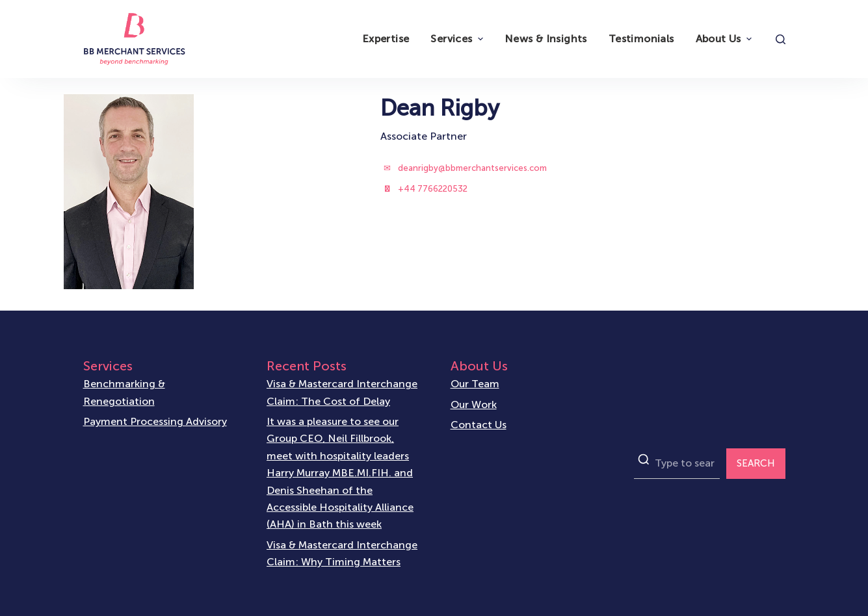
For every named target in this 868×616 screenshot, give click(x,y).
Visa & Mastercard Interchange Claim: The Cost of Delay (342, 392)
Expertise (386, 39)
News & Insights (546, 39)
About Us (725, 39)
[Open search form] (781, 39)
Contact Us (479, 424)
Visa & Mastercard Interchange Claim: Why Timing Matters (342, 553)
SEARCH (756, 463)
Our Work (474, 404)
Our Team (475, 384)
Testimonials (641, 39)
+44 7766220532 (433, 189)
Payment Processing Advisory (155, 421)
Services (458, 39)
